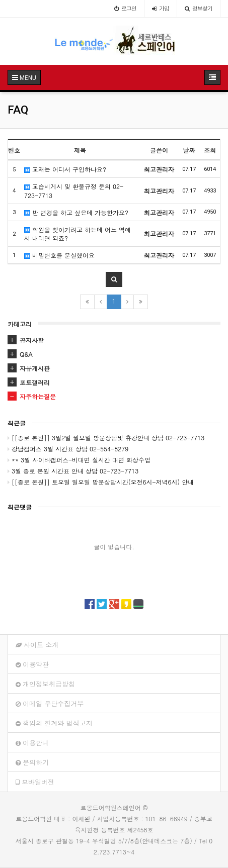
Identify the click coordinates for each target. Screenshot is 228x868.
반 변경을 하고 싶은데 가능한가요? (76, 212)
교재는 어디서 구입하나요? (65, 169)
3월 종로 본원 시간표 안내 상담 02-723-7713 (73, 471)
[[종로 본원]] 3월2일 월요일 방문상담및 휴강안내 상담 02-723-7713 (106, 438)
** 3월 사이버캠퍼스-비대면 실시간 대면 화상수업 (79, 460)
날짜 (189, 150)
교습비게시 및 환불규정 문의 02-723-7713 (74, 190)
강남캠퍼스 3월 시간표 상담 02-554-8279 (68, 449)
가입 (161, 8)
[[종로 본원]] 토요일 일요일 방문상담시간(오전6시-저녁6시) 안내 (101, 482)
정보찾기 (199, 8)
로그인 (125, 8)
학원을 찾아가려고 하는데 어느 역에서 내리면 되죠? (78, 234)
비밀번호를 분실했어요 (59, 255)
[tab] (114, 340)
